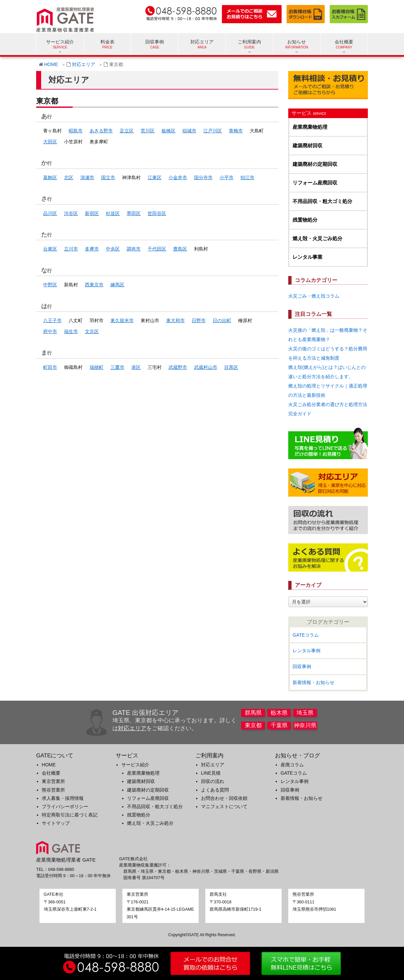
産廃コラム (292, 765)
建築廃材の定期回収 (315, 164)
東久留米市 (122, 320)
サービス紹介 (135, 765)
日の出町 (222, 320)
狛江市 (247, 177)
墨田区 (134, 213)
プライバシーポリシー (65, 806)
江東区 (155, 177)
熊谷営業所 (53, 790)
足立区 (127, 131)
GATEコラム (306, 635)
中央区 (113, 249)
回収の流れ (213, 781)
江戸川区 (213, 131)
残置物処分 (305, 220)
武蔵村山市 (206, 367)
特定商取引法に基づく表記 (70, 815)
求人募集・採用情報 (63, 798)
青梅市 (236, 131)
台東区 (50, 249)
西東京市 (94, 285)
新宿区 (92, 213)
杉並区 (113, 213)
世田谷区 (157, 213)
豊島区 (180, 249)
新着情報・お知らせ (313, 682)
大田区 (50, 142)
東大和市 (175, 320)
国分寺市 (203, 177)
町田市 (50, 367)
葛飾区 (50, 177)
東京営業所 (53, 781)
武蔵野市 (178, 367)
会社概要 (51, 773)
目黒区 (231, 367)
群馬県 (253, 713)
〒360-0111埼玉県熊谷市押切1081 (314, 902)
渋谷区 (71, 213)
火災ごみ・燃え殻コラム (314, 296)
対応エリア (202, 42)
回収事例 (155, 42)
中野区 (50, 285)
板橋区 (168, 131)
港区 (136, 367)
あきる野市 (101, 131)
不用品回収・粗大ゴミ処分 (322, 201)
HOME (51, 64)
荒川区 (148, 131)
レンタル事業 (307, 257)
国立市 (108, 177)
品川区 (50, 213)
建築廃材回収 (307, 145)
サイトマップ (56, 823)
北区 (69, 177)
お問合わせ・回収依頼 (224, 798)
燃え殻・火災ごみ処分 (317, 238)
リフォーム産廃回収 (315, 183)
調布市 (134, 249)
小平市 (227, 177)
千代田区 (157, 249)
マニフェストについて (224, 806)
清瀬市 (87, 177)
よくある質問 (215, 790)
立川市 (71, 249)
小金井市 (178, 177)
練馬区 (117, 285)
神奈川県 (305, 725)
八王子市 (52, 320)
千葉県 (279, 725)
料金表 (107, 42)
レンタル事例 (306, 651)
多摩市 (92, 249)
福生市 (71, 331)
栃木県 (279, 713)
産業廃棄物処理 (310, 127)
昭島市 (76, 131)
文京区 (92, 331)
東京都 (253, 725)
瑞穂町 (97, 367)
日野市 (199, 320)
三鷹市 (117, 367)
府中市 (50, 331)
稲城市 (189, 131)
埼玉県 (305, 713)
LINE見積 (211, 773)
